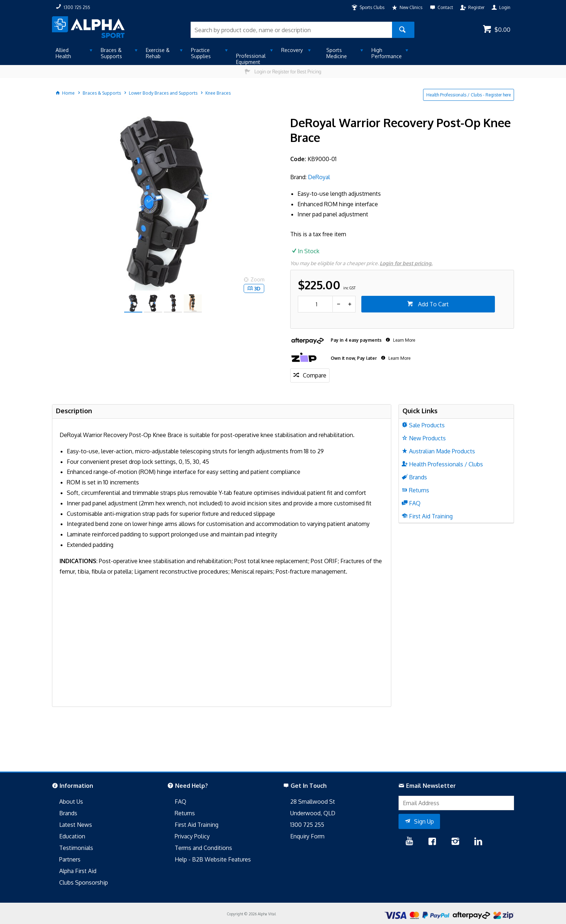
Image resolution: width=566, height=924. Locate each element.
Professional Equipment (251, 59)
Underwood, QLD (313, 813)
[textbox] (291, 30)
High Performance (387, 53)
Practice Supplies (201, 53)
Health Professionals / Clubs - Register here (469, 95)
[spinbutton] (315, 304)
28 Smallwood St (313, 802)
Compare (315, 375)
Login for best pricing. (406, 263)
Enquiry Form (307, 836)
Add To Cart (433, 304)
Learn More (404, 340)
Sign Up (424, 821)
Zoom (258, 279)
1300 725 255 (307, 825)
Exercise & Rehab (158, 53)
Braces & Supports (111, 53)
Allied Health (63, 53)
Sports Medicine (337, 53)
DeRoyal (319, 177)
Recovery (292, 50)
